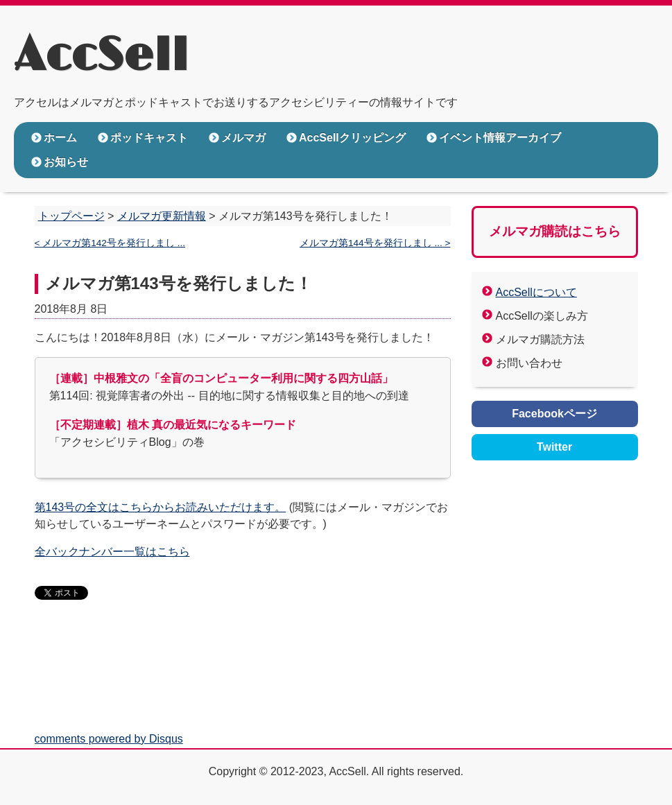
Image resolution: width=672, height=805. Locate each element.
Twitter (554, 447)
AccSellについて (536, 292)
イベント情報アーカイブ (500, 138)
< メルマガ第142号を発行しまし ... (110, 243)
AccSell (101, 56)
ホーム (60, 138)
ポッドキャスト (149, 138)
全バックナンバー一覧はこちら (112, 552)
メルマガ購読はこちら (555, 231)
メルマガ (243, 138)
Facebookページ (554, 414)
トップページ (71, 216)
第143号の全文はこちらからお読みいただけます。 (161, 507)
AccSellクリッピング (352, 138)
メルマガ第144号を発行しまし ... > (375, 243)
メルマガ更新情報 (162, 216)
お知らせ (66, 162)
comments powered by (109, 739)
